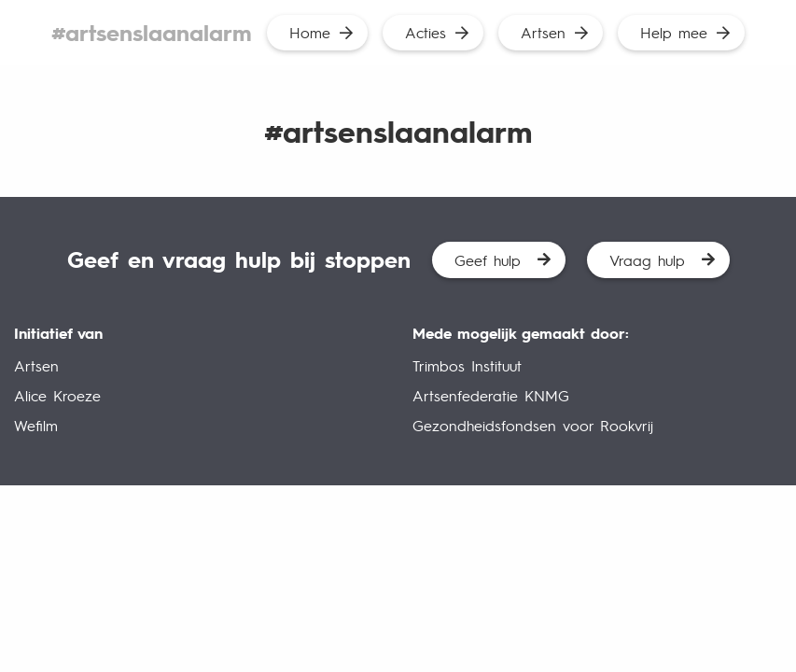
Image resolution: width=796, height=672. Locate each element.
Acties (426, 32)
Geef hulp (488, 260)
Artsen (543, 32)
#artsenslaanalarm (152, 32)
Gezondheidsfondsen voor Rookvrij (533, 425)
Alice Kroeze (57, 395)
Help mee (674, 32)
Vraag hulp (647, 260)
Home (310, 32)
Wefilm (36, 425)
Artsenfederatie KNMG (491, 395)
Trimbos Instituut (467, 365)
